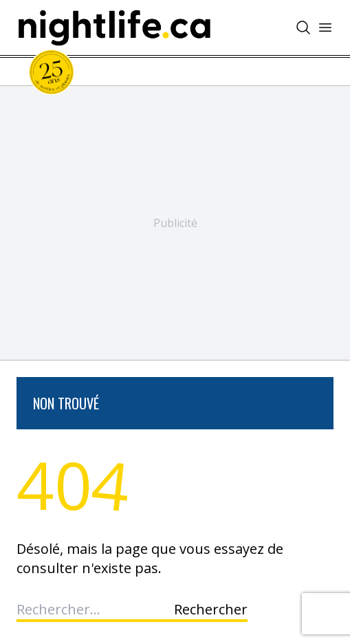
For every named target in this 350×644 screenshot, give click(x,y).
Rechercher (211, 609)
